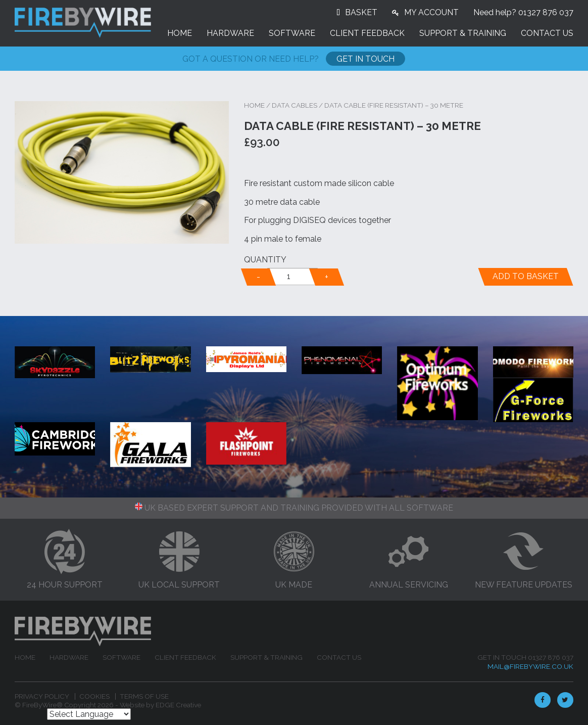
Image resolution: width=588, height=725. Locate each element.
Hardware (230, 33)
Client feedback (367, 33)
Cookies (94, 696)
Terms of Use (144, 696)
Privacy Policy (42, 696)
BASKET (361, 12)
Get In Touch (365, 59)
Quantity (265, 260)
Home (180, 33)
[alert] (292, 277)
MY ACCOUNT (431, 12)
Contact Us (547, 33)
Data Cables (295, 105)
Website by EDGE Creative (160, 705)
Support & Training (463, 33)
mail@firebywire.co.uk (530, 666)
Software (292, 33)
